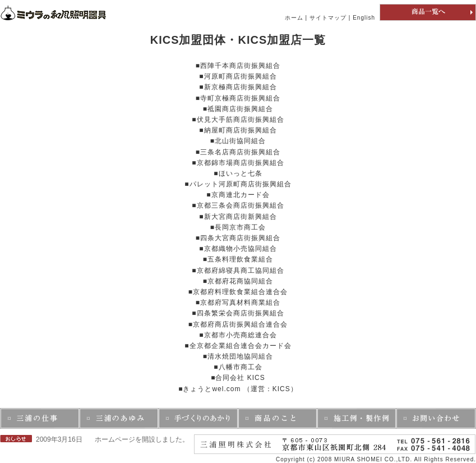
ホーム (294, 18)
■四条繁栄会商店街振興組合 (238, 313)
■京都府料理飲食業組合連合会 (238, 292)
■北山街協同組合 (238, 141)
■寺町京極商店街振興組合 (238, 98)
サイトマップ (328, 18)
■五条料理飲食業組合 (238, 259)
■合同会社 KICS (238, 378)
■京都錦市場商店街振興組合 (238, 163)
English (364, 18)
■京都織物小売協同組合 (238, 249)
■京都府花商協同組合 (238, 281)
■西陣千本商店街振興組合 (238, 66)
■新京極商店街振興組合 (238, 87)
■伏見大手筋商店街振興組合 (238, 120)
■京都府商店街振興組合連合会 (238, 324)
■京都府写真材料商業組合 (238, 302)
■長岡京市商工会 (238, 227)
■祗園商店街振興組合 (238, 109)
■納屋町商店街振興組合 (238, 130)
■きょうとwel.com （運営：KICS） (238, 389)
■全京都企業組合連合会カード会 (238, 346)
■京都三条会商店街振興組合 (238, 205)
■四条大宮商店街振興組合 (238, 238)
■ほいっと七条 (238, 173)
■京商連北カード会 (238, 195)
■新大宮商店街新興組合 (238, 217)
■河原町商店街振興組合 (238, 76)
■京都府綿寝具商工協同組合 (238, 271)
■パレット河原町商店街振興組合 (238, 184)
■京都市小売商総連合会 (238, 335)
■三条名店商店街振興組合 (238, 152)
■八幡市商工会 (238, 367)
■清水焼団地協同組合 (238, 356)
